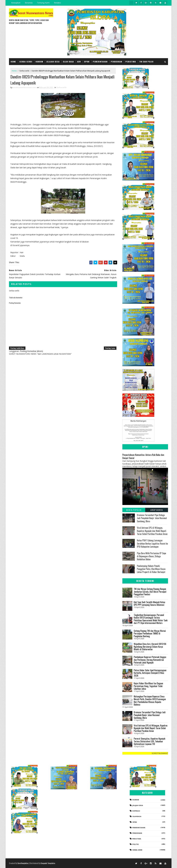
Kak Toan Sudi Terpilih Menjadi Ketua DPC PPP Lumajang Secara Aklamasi (149, 604)
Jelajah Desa (53, 62)
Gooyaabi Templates (48, 863)
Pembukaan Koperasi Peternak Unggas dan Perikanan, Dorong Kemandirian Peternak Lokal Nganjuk (150, 660)
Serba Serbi (26, 62)
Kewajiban (16, 3)
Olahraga (137, 816)
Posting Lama (110, 348)
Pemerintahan (100, 62)
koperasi (136, 811)
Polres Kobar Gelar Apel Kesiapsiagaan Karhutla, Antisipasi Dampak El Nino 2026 (150, 673)
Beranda (29, 3)
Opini (87, 62)
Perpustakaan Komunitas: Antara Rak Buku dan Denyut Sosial (143, 456)
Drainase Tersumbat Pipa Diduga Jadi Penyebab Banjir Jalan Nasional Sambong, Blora (152, 518)
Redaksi (57, 3)
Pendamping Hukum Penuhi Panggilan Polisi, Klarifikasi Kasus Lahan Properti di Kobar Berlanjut (151, 569)
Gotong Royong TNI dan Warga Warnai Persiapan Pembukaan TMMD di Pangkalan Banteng (150, 633)
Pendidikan (116, 62)
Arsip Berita (157, 510)
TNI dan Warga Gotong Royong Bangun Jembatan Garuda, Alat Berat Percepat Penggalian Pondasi (150, 592)
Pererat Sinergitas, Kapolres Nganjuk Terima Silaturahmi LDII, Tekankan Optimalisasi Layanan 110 (149, 741)
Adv (79, 62)
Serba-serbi (24, 71)
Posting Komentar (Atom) (31, 351)
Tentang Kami (43, 3)
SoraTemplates (23, 863)
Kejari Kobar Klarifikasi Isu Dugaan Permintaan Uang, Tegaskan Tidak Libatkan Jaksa (148, 686)
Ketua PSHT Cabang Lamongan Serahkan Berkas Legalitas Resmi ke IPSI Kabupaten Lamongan (152, 543)
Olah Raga (68, 62)
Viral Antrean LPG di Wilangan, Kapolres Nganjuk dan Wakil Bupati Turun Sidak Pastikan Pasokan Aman (152, 531)
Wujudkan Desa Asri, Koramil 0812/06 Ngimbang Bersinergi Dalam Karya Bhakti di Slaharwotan (150, 647)
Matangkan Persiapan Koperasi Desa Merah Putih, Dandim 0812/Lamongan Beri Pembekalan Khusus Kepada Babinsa (150, 700)
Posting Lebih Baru (17, 348)
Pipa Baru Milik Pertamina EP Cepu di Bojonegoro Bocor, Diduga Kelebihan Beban (151, 556)
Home (13, 62)
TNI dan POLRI (146, 62)
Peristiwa (131, 62)
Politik (135, 844)
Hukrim (39, 62)
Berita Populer (134, 510)
